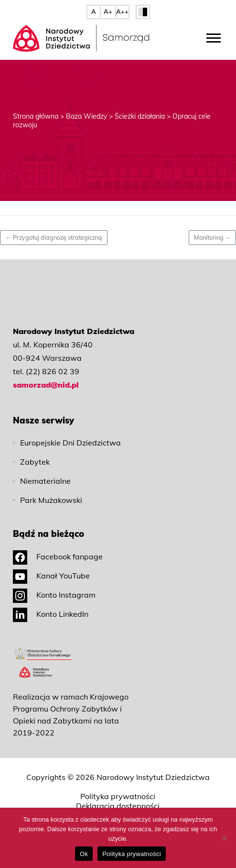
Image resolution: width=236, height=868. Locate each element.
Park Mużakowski (51, 500)
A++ (122, 11)
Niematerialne (45, 481)
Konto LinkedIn (51, 614)
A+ (108, 11)
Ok (84, 854)
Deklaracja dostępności (118, 806)
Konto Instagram (54, 595)
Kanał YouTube (51, 576)
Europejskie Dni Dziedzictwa (70, 443)
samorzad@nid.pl (46, 385)
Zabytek (35, 462)
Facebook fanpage (58, 556)
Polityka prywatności (118, 796)
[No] (224, 838)
